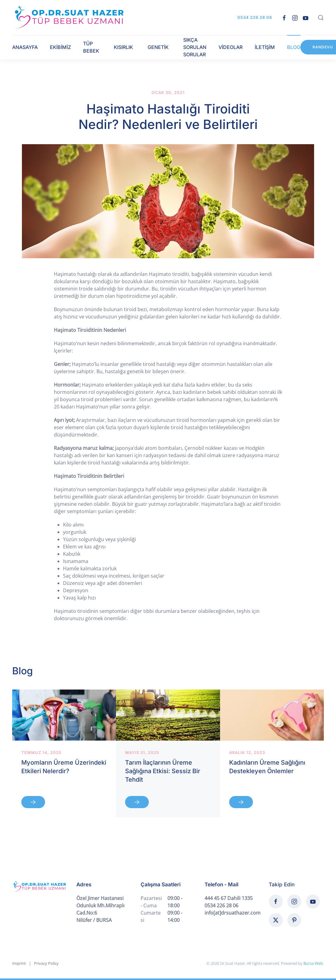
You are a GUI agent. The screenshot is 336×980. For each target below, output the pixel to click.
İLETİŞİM (265, 47)
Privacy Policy (46, 963)
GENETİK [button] (158, 47)
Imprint (19, 963)
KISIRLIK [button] (123, 47)
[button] (321, 18)
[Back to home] (69, 17)
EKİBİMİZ (60, 47)
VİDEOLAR (231, 47)
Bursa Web (313, 963)
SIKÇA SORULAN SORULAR (195, 47)
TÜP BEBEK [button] (91, 47)
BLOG (294, 47)
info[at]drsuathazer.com (233, 913)
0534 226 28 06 (255, 17)
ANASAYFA (25, 47)
